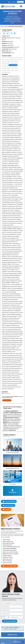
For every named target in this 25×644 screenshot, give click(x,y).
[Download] (8, 33)
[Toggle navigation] (21, 6)
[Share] (11, 33)
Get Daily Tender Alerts (9, 566)
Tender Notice (7, 393)
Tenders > (6, 26)
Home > (2, 26)
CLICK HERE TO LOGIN (7, 400)
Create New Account (9, 501)
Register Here (12, 635)
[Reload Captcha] (8, 617)
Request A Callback (10, 621)
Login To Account (8, 505)
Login (15, 2)
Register (10, 2)
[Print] (4, 33)
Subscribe (6, 509)
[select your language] (20, 2)
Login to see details (13, 65)
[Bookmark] (15, 33)
